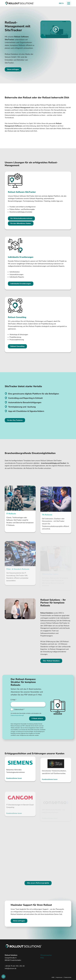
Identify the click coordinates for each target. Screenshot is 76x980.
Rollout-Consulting (17, 346)
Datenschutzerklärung (17, 715)
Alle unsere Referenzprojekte (38, 883)
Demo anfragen (13, 69)
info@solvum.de (11, 968)
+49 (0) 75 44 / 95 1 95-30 (15, 966)
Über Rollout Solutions (51, 661)
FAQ (42, 958)
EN (63, 3)
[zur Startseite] (20, 3)
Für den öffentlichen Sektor (21, 223)
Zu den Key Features (15, 420)
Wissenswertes (46, 955)
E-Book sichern (37, 719)
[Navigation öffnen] (69, 3)
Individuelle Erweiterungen (21, 284)
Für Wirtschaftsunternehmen (21, 218)
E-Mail (14, 700)
